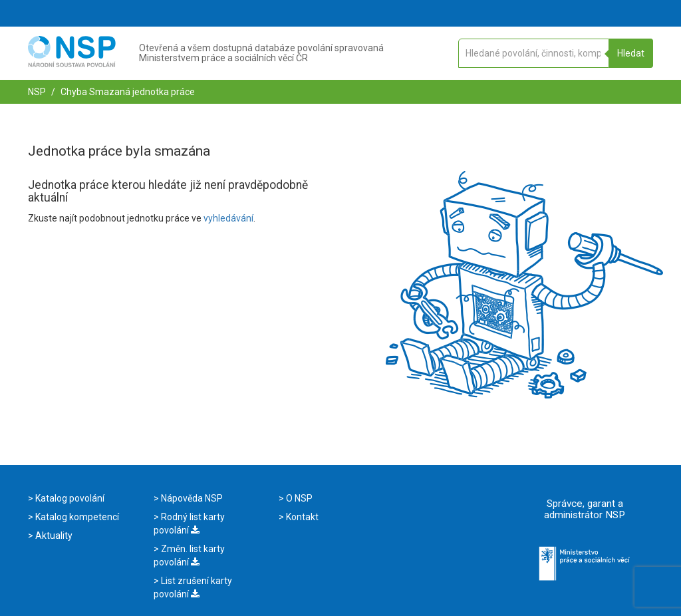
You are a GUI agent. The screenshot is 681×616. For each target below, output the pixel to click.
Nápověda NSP (191, 498)
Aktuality (53, 536)
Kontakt (301, 517)
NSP (37, 92)
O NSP (298, 498)
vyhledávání (228, 218)
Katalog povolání (69, 498)
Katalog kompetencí (76, 517)
